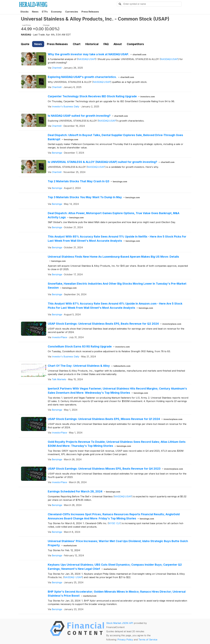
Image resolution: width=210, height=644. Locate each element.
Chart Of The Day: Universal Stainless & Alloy (89, 366)
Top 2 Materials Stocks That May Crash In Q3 (88, 181)
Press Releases (90, 12)
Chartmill (57, 68)
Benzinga (57, 153)
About (118, 44)
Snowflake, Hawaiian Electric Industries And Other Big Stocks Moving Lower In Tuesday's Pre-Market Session (117, 286)
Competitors (135, 44)
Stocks (24, 12)
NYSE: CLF (115, 523)
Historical (92, 44)
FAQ (106, 44)
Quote (25, 44)
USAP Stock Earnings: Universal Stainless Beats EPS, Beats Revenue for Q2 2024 (115, 324)
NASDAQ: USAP (73, 577)
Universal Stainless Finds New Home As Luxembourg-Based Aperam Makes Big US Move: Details (113, 259)
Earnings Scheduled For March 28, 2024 (84, 491)
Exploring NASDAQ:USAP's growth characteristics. (91, 77)
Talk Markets (59, 379)
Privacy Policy (125, 640)
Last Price (26, 25)
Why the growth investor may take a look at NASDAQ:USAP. (97, 54)
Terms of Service (148, 640)
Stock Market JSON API (120, 623)
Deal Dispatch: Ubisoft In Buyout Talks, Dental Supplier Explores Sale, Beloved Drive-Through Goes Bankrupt (115, 137)
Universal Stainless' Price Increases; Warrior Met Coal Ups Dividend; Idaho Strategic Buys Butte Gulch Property (118, 543)
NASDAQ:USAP (87, 59)
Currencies (72, 12)
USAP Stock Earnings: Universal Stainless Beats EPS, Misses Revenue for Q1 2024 (115, 419)
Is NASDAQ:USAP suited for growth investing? (88, 116)
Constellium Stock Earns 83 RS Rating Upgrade (89, 346)
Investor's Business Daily (65, 106)
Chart (77, 44)
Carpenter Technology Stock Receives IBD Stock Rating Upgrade (101, 96)
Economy (56, 12)
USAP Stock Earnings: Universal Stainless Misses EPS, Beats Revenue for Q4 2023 (115, 469)
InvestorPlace (59, 337)
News (35, 12)
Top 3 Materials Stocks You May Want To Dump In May (94, 197)
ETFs (45, 12)
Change (46, 25)
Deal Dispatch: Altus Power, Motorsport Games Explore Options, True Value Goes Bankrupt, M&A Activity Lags (114, 215)
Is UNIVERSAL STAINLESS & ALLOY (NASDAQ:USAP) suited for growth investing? (111, 162)
